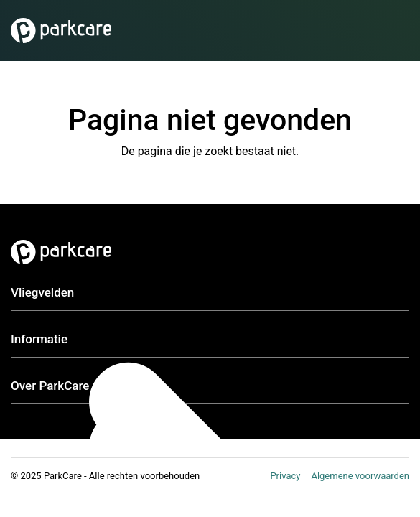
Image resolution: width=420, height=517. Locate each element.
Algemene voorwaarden (360, 476)
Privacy (285, 476)
